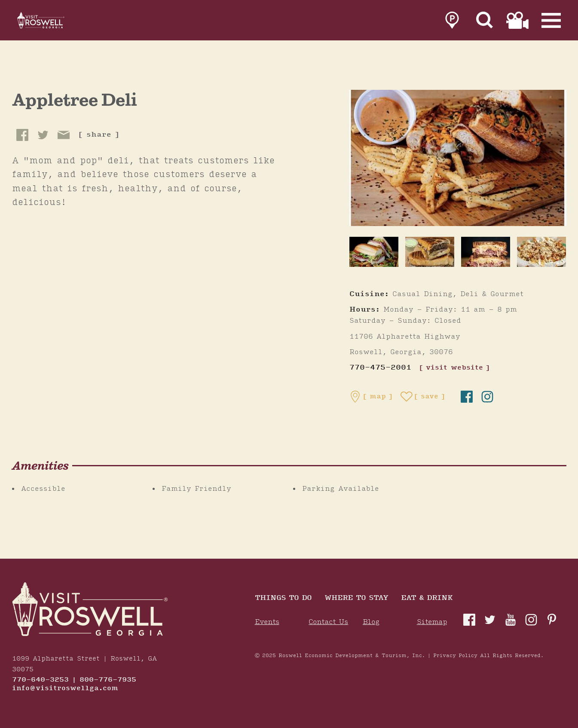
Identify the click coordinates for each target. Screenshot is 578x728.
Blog (371, 622)
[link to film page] (517, 22)
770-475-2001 (380, 368)
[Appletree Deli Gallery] (458, 158)
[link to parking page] (452, 22)
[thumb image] (374, 252)
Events (267, 622)
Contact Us (328, 622)
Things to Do (283, 598)
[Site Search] (485, 22)
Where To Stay (356, 598)
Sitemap (432, 622)
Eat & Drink (427, 598)
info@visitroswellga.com (65, 688)
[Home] (52, 22)
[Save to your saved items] (423, 397)
